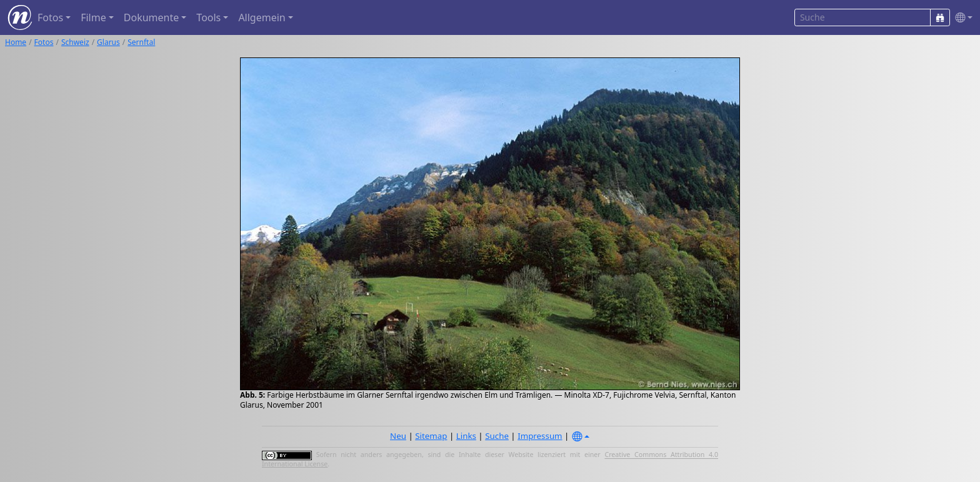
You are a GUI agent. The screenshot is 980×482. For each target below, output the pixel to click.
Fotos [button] (50, 17)
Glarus (108, 42)
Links (466, 436)
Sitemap (431, 436)
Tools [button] (208, 17)
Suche (497, 436)
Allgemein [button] (262, 17)
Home (16, 42)
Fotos (44, 42)
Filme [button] (93, 17)
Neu (398, 436)
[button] (961, 18)
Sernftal (141, 42)
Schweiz (75, 42)
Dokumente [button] (151, 17)
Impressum (540, 436)
